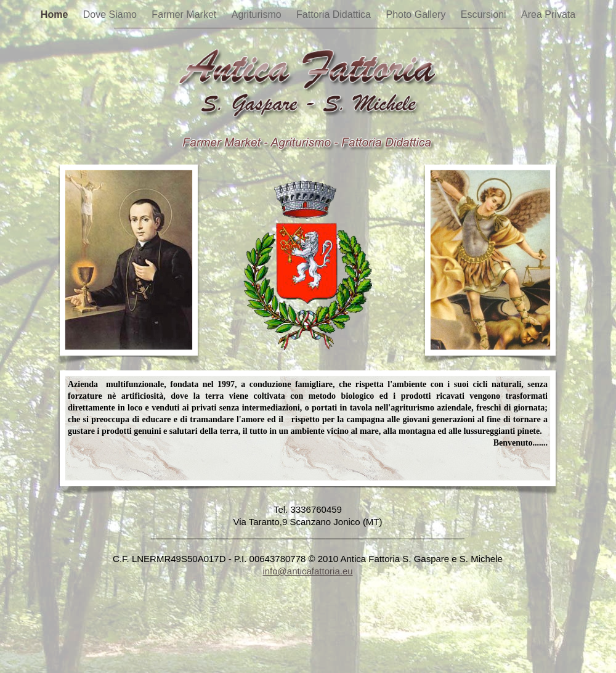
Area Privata (548, 14)
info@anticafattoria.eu (307, 571)
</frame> (308, 593)
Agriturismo (258, 14)
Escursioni (485, 14)
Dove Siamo (111, 14)
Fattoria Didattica (335, 14)
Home (56, 14)
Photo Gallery (417, 14)
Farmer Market (185, 14)
